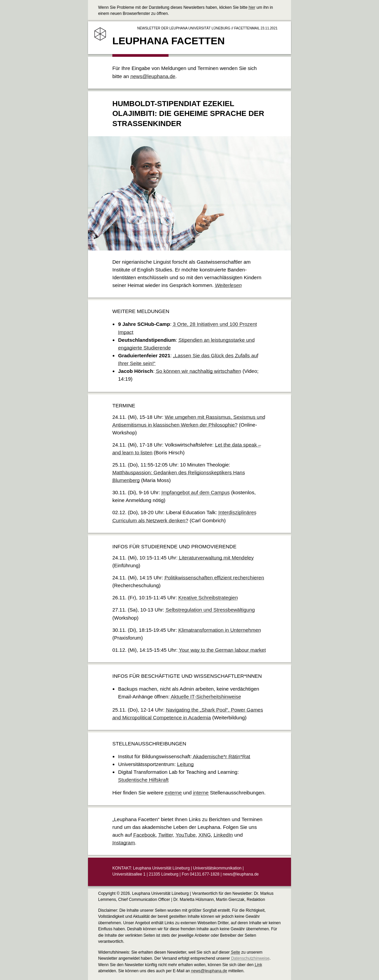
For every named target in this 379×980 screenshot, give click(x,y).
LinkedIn (223, 835)
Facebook (144, 835)
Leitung (185, 764)
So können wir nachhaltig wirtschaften (199, 371)
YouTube (186, 835)
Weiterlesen (228, 285)
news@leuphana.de (153, 76)
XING (205, 835)
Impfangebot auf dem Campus (196, 492)
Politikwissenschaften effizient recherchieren (214, 578)
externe (173, 793)
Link (259, 965)
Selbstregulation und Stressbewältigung (210, 610)
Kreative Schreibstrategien (208, 597)
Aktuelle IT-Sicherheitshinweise (206, 697)
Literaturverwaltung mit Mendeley (216, 558)
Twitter (166, 835)
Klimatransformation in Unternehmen (220, 630)
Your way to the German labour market (222, 650)
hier (252, 7)
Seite (235, 952)
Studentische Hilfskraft (143, 780)
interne (201, 793)
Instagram (124, 843)
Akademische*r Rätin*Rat (221, 756)
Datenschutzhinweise (250, 958)
